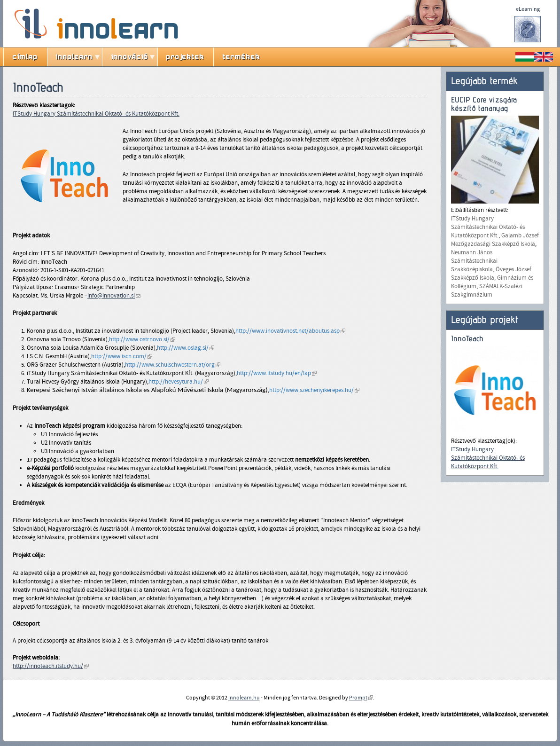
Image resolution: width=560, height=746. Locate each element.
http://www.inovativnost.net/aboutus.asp (290, 331)
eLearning (528, 9)
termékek (241, 57)
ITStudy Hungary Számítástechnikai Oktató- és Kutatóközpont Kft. (96, 114)
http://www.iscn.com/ (122, 356)
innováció (130, 57)
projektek (185, 57)
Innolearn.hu (244, 698)
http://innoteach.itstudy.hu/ (51, 666)
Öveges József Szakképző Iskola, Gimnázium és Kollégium (492, 278)
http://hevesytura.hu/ (179, 382)
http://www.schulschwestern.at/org (173, 365)
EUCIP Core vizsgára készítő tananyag (484, 104)
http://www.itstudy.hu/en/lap (277, 373)
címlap (25, 57)
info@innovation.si (114, 296)
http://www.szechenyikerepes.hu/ (314, 390)
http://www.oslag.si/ (186, 348)
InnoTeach (467, 339)
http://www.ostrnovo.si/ (142, 339)
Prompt (361, 698)
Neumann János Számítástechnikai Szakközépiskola (474, 261)
